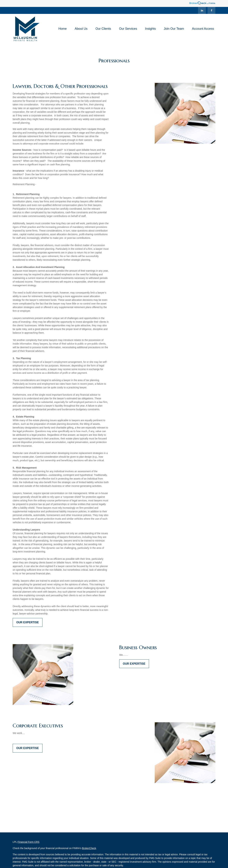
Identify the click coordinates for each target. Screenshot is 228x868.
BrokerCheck (89, 848)
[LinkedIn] (202, 10)
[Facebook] (211, 10)
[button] (63, 29)
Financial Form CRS (28, 842)
